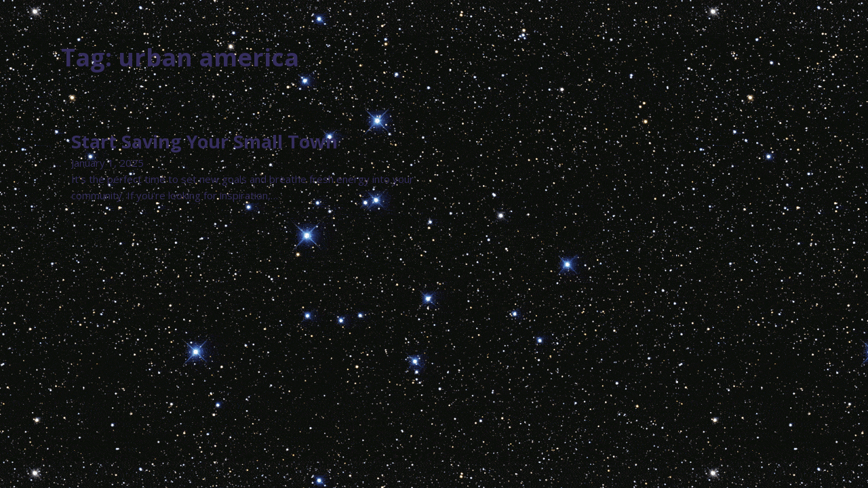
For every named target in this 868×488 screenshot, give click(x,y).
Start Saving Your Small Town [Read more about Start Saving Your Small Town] (204, 141)
